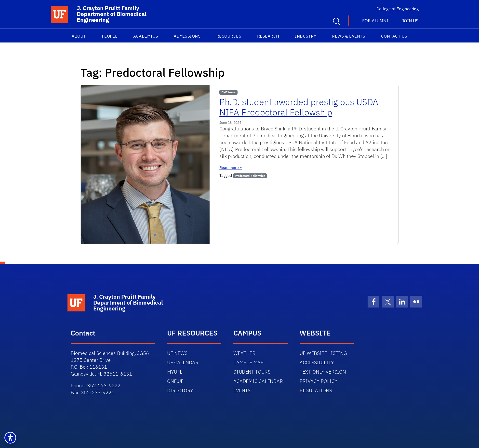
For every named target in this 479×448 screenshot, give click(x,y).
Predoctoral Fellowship (250, 176)
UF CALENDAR (183, 362)
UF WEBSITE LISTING (323, 353)
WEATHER (244, 353)
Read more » (231, 168)
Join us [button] (410, 21)
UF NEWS (177, 353)
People (110, 36)
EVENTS (242, 390)
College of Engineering (398, 9)
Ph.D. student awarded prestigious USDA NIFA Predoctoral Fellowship (299, 107)
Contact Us (394, 36)
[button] (10, 438)
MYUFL (175, 372)
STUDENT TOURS (252, 372)
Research (268, 36)
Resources (229, 36)
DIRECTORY (180, 390)
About (79, 36)
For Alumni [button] (375, 21)
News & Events (348, 36)
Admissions (187, 36)
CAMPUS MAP (248, 362)
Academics (146, 36)
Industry (306, 36)
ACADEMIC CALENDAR (258, 381)
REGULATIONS (316, 390)
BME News (228, 92)
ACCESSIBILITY (317, 362)
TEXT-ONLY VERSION (323, 372)
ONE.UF (175, 381)
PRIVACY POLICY (319, 381)
